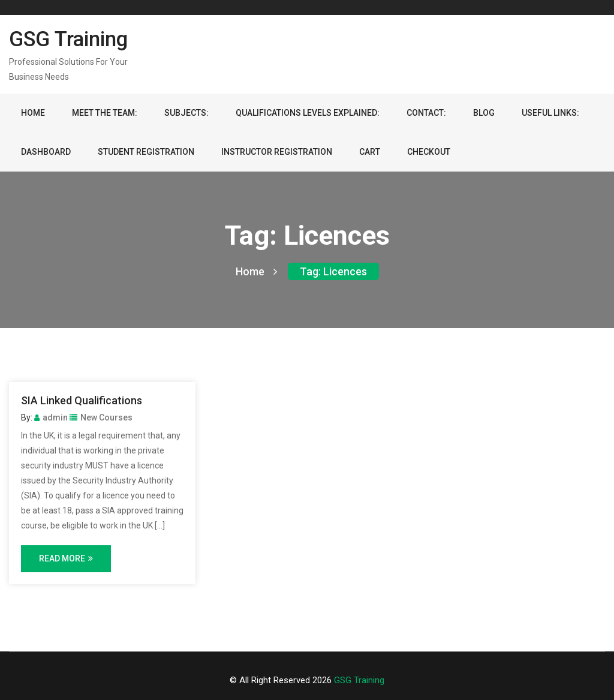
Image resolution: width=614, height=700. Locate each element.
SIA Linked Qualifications (82, 400)
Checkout (429, 152)
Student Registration (146, 152)
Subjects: (186, 113)
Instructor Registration (277, 152)
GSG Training (68, 39)
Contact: (426, 113)
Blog (484, 113)
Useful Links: (550, 113)
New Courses (101, 417)
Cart (370, 152)
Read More (66, 558)
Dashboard (46, 152)
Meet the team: (105, 113)
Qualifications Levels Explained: (308, 113)
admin (51, 417)
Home (33, 113)
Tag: (333, 271)
